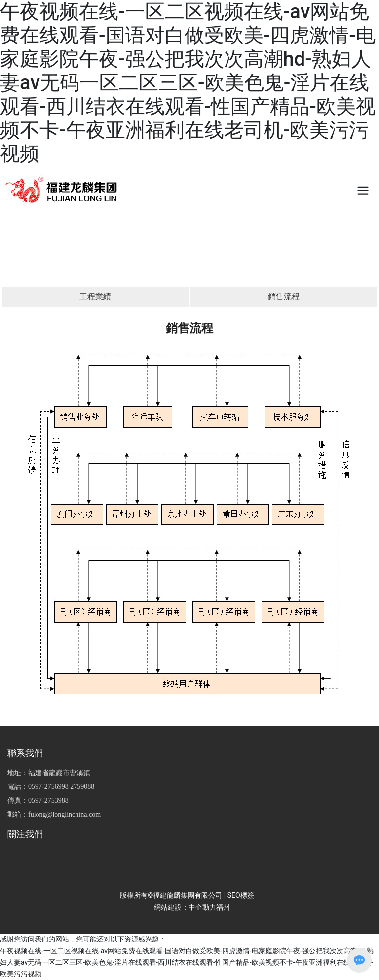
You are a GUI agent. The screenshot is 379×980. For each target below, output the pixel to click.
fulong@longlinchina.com (64, 814)
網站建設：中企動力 (185, 907)
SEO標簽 (241, 895)
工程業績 (95, 296)
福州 (223, 907)
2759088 (82, 787)
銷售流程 (284, 296)
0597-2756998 (48, 787)
